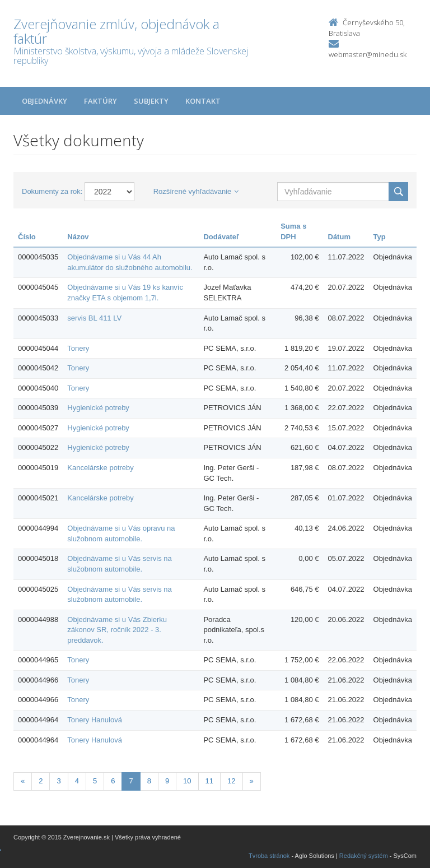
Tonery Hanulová (95, 720)
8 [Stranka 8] (149, 781)
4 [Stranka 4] (77, 781)
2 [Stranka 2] (41, 781)
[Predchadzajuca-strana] (23, 781)
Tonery (78, 348)
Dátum (339, 237)
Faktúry (101, 101)
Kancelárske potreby (101, 468)
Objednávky (45, 101)
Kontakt (203, 101)
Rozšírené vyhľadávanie (196, 191)
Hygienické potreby (98, 408)
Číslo (27, 237)
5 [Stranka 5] (95, 781)
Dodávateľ (221, 237)
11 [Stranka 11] (209, 781)
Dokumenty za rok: (52, 191)
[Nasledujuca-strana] (252, 781)
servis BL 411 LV (94, 318)
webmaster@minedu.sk (368, 54)
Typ (380, 237)
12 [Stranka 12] (231, 781)
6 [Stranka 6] (113, 781)
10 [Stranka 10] (187, 781)
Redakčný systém (364, 856)
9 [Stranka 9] (167, 781)
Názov (78, 237)
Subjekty (151, 101)
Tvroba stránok (269, 856)
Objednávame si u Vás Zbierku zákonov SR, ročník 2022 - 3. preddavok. (117, 630)
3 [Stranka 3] (59, 781)
